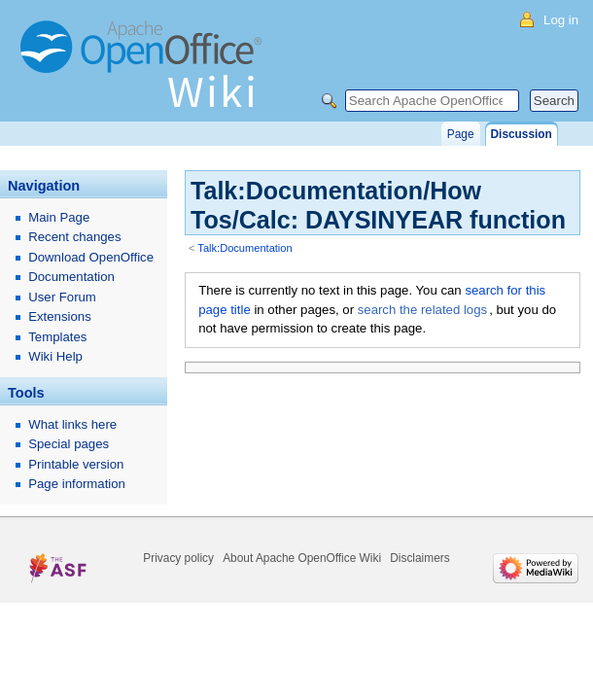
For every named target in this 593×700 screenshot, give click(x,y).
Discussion (522, 134)
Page (461, 134)
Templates (57, 337)
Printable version (76, 464)
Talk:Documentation (244, 248)
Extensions (60, 316)
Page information (77, 484)
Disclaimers (419, 558)
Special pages (69, 444)
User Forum (62, 297)
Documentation (71, 277)
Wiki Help (55, 356)
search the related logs (422, 310)
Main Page (59, 217)
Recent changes (74, 237)
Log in (561, 20)
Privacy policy (178, 558)
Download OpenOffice (91, 257)
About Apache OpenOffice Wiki (302, 558)
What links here (72, 424)
